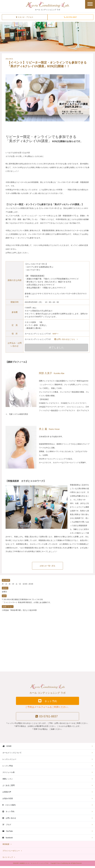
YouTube (8, 833)
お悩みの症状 (8, 800)
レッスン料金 (8, 768)
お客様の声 (7, 794)
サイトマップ (8, 859)
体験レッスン (8, 781)
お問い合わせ (9, 820)
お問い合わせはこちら (66, 339)
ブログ (7, 827)
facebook (8, 840)
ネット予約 (47, 702)
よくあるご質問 (9, 787)
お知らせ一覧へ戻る (47, 567)
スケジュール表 (9, 774)
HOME (7, 748)
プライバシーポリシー (11, 853)
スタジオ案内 (9, 807)
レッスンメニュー (9, 761)
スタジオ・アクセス (25, 17)
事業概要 (6, 846)
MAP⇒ (55, 334)
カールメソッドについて (12, 755)
